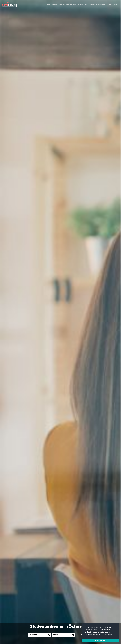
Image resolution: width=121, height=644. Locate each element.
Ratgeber (62, 5)
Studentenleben (82, 5)
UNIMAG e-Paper (112, 5)
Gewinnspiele (102, 5)
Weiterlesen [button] (108, 635)
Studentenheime (71, 5)
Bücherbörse (93, 5)
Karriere (55, 5)
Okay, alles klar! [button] (101, 640)
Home (49, 5)
